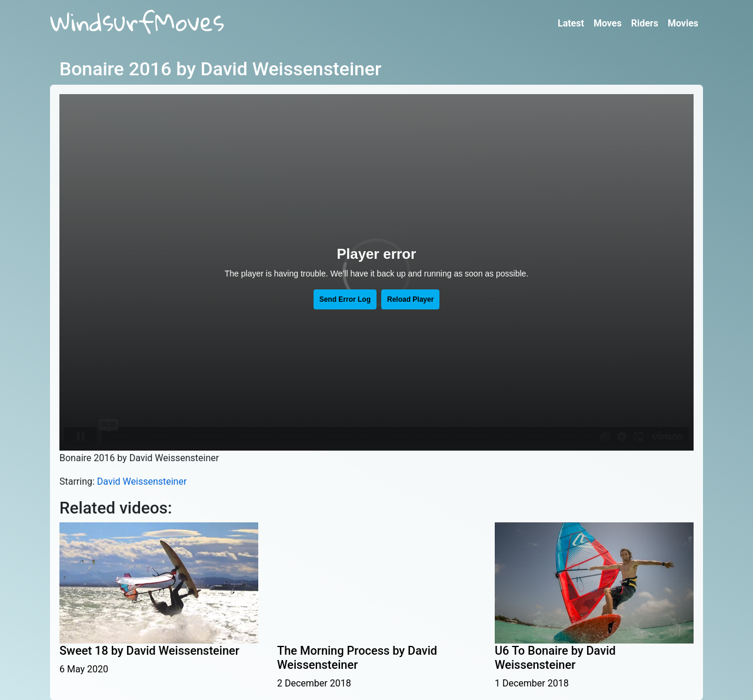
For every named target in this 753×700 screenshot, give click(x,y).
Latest (571, 23)
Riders (645, 23)
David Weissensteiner (142, 481)
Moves (608, 23)
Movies (683, 23)
